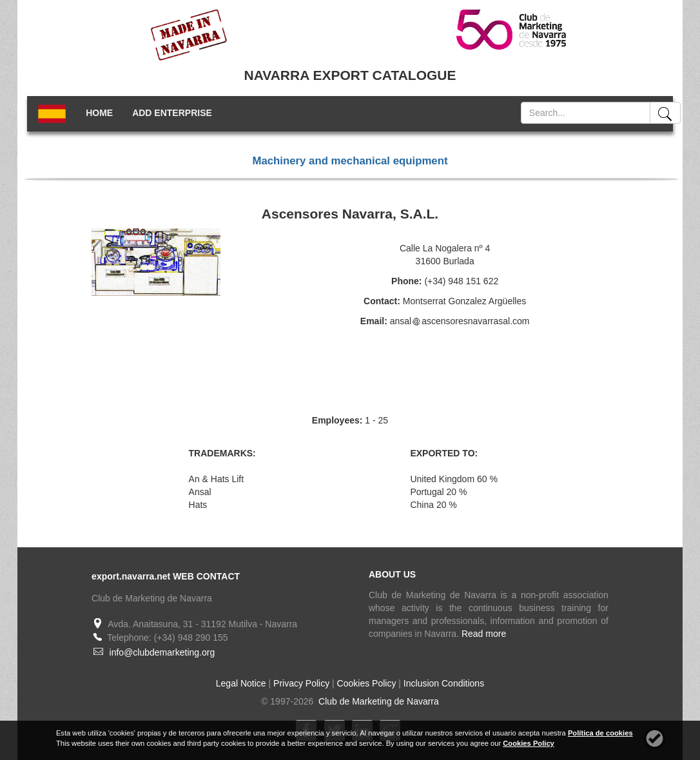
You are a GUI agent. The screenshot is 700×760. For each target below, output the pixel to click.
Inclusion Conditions (444, 683)
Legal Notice (241, 683)
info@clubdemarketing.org (162, 652)
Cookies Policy (367, 683)
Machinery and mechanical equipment (350, 161)
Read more (484, 634)
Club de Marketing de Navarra (377, 701)
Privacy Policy (301, 683)
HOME (99, 113)
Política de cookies (600, 733)
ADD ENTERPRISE (172, 113)
